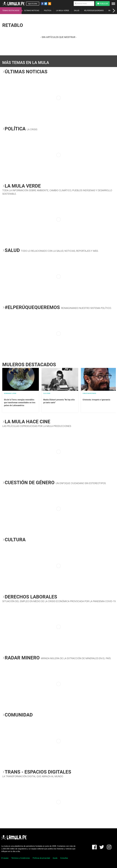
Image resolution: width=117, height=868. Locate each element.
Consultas (64, 858)
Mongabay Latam (10, 393)
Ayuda (55, 858)
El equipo (5, 858)
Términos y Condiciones (21, 858)
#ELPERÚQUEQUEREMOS (94, 11)
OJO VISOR (47, 393)
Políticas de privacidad (41, 858)
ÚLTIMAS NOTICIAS (32, 11)
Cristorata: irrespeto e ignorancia (96, 400)
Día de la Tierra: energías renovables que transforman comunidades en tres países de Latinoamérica (20, 402)
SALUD (77, 11)
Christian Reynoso (89, 393)
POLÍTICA (48, 11)
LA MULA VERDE (63, 11)
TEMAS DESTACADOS (11, 11)
